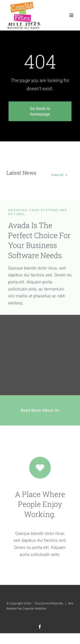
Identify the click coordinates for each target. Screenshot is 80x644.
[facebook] (40, 627)
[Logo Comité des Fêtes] (24, 3)
